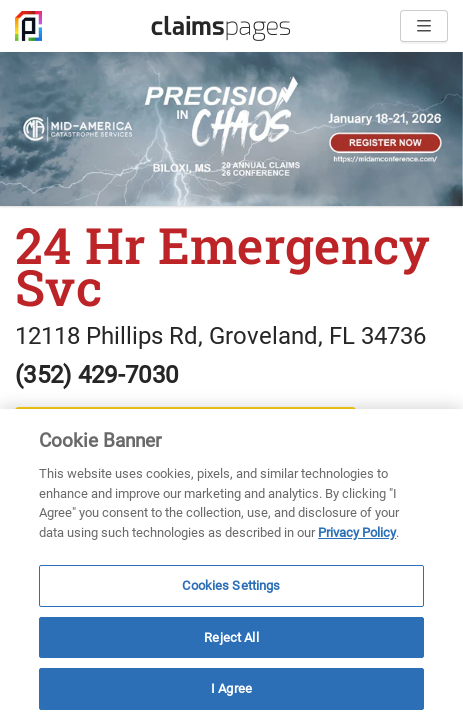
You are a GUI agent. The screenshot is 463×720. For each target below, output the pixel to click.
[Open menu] (424, 26)
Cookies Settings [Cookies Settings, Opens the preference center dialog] (231, 585)
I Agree (231, 688)
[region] (231, 564)
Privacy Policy (357, 532)
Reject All (231, 637)
